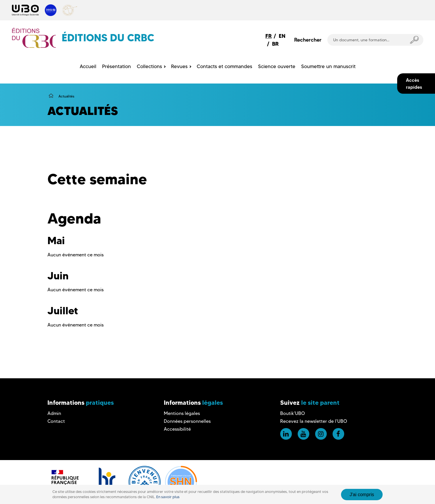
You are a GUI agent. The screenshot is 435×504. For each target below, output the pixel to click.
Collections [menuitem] (149, 66)
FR (269, 36)
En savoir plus (168, 497)
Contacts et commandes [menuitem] (224, 66)
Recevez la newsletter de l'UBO (314, 421)
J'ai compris (362, 495)
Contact (56, 421)
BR (275, 44)
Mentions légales (182, 413)
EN (282, 36)
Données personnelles (187, 421)
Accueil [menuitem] (88, 66)
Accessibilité (177, 429)
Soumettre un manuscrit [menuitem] (328, 66)
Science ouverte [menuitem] (277, 66)
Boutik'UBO (293, 413)
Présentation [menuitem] (117, 66)
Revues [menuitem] (179, 66)
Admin (54, 413)
